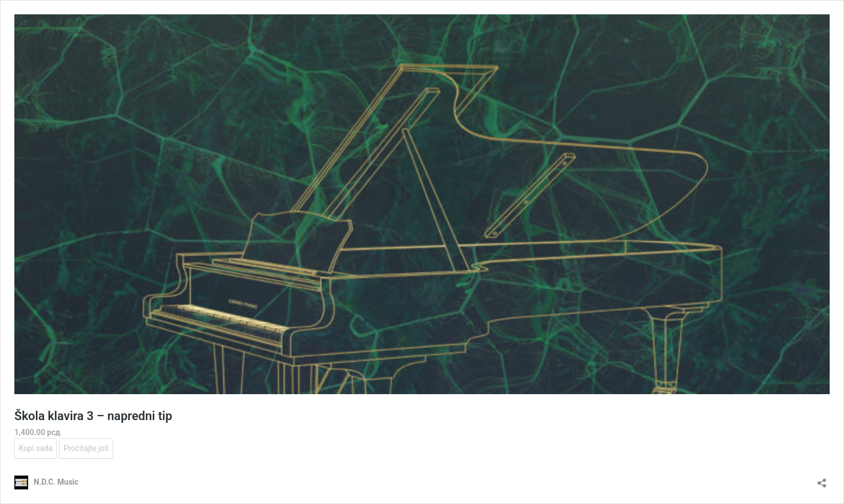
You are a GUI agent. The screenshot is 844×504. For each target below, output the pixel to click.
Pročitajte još (86, 448)
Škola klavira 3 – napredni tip (93, 416)
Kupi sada (36, 448)
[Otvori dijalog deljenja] (822, 479)
